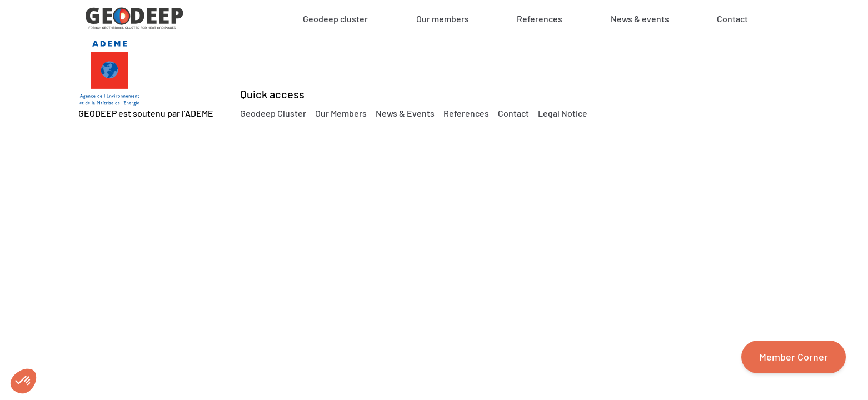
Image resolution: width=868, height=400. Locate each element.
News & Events (405, 113)
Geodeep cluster (335, 19)
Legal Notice (563, 113)
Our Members (341, 113)
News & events (640, 19)
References (540, 19)
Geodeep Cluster (273, 113)
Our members (443, 19)
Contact (732, 19)
